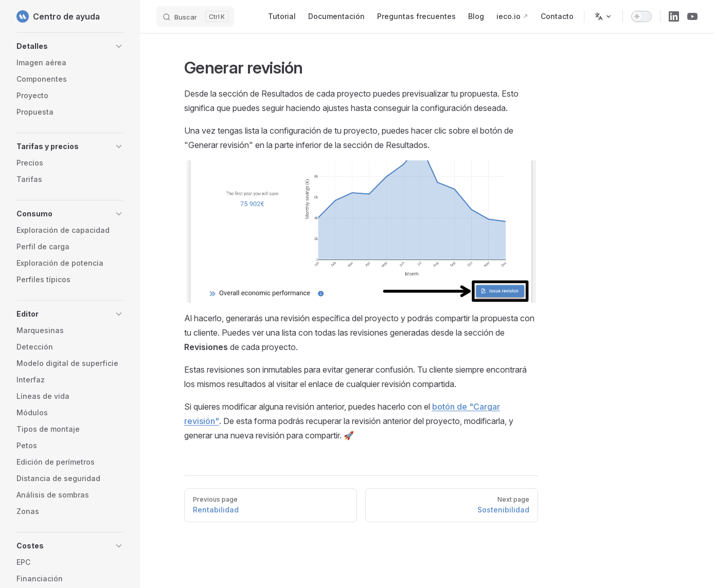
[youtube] (692, 16)
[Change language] (603, 16)
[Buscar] (195, 16)
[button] (70, 46)
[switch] (641, 16)
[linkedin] (674, 16)
